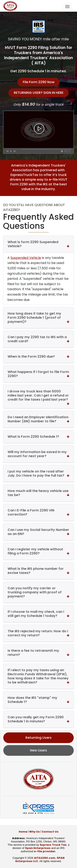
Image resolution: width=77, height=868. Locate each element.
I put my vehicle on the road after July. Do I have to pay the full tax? (38, 473)
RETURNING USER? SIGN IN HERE (39, 93)
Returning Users (38, 738)
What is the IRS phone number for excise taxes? (38, 571)
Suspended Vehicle (26, 258)
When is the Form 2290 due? (38, 356)
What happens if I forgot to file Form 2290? (38, 374)
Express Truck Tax (53, 845)
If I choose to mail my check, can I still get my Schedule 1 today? (38, 614)
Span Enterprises (38, 848)
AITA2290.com (45, 858)
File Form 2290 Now (39, 82)
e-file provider (45, 851)
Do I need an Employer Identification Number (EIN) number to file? (38, 419)
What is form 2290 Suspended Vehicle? (38, 244)
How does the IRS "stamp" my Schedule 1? (38, 700)
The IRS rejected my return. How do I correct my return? (38, 633)
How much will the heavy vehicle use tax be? (38, 493)
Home (23, 832)
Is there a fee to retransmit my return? (38, 653)
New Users (38, 750)
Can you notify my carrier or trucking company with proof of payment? (38, 592)
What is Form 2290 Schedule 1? (38, 437)
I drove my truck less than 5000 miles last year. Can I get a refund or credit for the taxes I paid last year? (38, 396)
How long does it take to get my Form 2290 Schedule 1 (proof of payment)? (38, 318)
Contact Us (50, 832)
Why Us (34, 832)
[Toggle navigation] (67, 7)
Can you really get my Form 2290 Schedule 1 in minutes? (38, 719)
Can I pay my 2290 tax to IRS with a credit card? (38, 339)
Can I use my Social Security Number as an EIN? (38, 532)
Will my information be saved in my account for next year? (38, 454)
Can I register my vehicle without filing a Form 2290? (38, 551)
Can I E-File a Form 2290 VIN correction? (38, 512)
